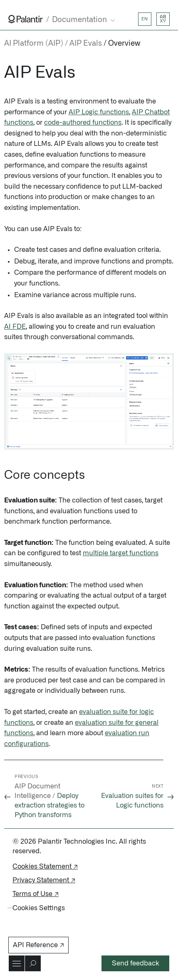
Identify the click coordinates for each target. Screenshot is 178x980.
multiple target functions (121, 553)
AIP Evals (86, 44)
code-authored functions (83, 123)
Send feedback (136, 963)
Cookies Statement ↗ (45, 867)
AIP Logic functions (99, 112)
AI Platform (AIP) (34, 44)
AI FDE (15, 327)
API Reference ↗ (38, 945)
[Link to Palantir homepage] (26, 19)
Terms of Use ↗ (36, 894)
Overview (124, 44)
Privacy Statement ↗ (44, 880)
